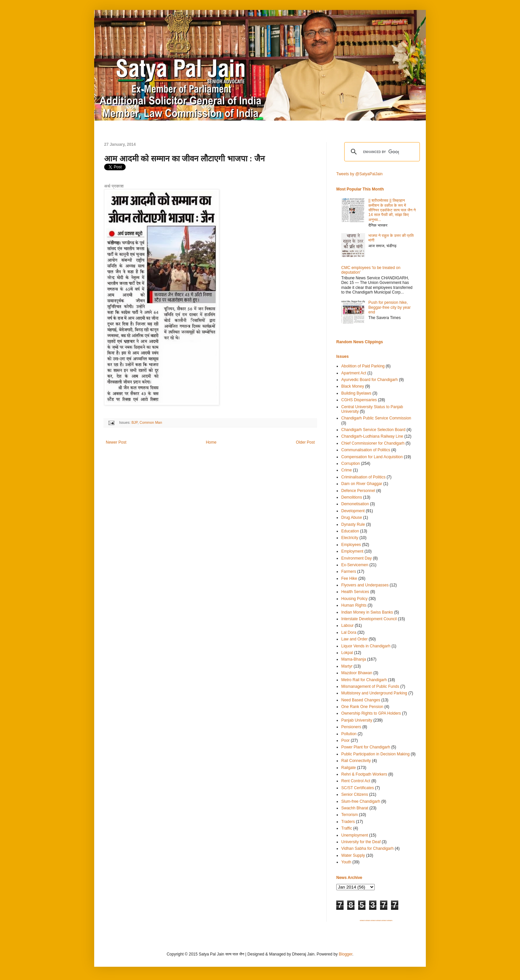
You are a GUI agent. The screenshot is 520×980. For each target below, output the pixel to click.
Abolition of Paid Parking (363, 366)
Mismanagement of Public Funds (370, 686)
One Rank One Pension (362, 707)
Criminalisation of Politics (363, 477)
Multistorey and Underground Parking (374, 693)
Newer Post (116, 442)
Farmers (349, 572)
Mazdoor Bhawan (357, 673)
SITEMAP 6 (390, 921)
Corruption (351, 463)
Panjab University (357, 720)
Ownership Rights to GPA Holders (371, 713)
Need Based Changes (361, 700)
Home (211, 442)
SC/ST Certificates (357, 788)
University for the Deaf (361, 842)
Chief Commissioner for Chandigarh (373, 443)
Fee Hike (349, 578)
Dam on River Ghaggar (362, 484)
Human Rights (354, 605)
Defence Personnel (358, 491)
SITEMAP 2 (368, 921)
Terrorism (350, 815)
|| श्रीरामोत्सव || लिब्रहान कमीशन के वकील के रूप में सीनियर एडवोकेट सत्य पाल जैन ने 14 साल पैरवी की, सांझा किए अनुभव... (392, 210)
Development (353, 511)
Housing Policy (354, 599)
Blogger (346, 954)
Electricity (350, 538)
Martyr (347, 666)
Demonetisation (355, 504)
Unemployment (355, 835)
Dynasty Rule (353, 524)
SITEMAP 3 (373, 921)
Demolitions (352, 497)
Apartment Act (354, 373)
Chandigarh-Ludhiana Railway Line (372, 436)
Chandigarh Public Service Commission (376, 418)
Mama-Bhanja (354, 659)
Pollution (349, 734)
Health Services (355, 592)
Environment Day (357, 558)
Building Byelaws (356, 393)
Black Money (353, 386)
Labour (347, 626)
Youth (346, 862)
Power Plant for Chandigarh (366, 747)
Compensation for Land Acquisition (372, 457)
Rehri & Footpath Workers (364, 774)
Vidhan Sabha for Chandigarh (367, 848)
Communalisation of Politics (366, 450)
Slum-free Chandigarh (361, 801)
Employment (352, 551)
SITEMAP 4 (379, 921)
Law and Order (354, 639)
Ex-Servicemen (355, 565)
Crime (347, 470)
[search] (381, 152)
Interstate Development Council (369, 619)
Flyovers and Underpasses (365, 585)
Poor (345, 740)
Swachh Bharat (355, 808)
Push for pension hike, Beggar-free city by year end (390, 307)
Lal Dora (349, 632)
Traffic (347, 828)
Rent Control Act (356, 781)
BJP (134, 422)
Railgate (349, 768)
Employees (351, 545)
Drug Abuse (352, 517)
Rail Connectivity (356, 761)
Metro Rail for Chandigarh (364, 680)
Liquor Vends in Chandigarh (366, 646)
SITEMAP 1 (362, 921)
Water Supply (353, 855)
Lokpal (347, 653)
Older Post (305, 442)
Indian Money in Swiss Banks (367, 612)
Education (350, 531)
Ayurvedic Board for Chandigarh (370, 380)
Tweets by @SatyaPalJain (359, 174)
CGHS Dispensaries (359, 400)
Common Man (151, 422)
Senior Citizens (355, 794)
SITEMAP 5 (384, 921)
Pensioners (351, 727)
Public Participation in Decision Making (375, 754)
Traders (348, 822)
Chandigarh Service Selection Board (373, 430)
